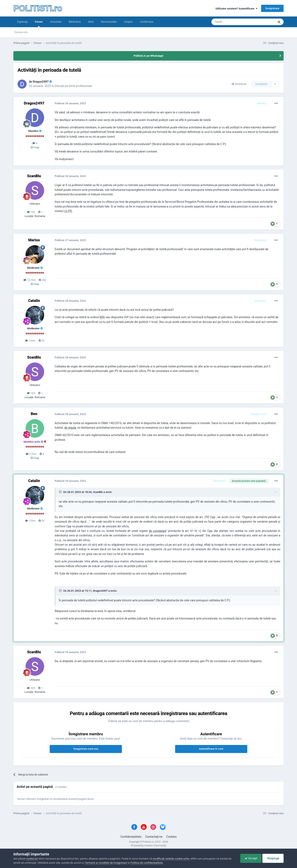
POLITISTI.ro (38, 8)
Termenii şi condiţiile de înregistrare (106, 863)
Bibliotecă (75, 22)
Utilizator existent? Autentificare (236, 9)
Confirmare (147, 22)
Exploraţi (22, 22)
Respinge (273, 858)
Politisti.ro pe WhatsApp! (149, 56)
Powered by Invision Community (149, 846)
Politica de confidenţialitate (147, 863)
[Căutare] (232, 22)
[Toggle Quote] (61, 492)
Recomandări (109, 22)
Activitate (56, 22)
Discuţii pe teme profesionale (73, 86)
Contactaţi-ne (154, 837)
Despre (128, 22)
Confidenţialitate (131, 837)
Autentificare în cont (211, 749)
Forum (39, 24)
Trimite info (21, 32)
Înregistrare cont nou (86, 749)
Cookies (171, 837)
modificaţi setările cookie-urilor (171, 859)
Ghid (91, 22)
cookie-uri (32, 859)
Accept (251, 858)
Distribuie (239, 84)
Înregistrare (272, 8)
